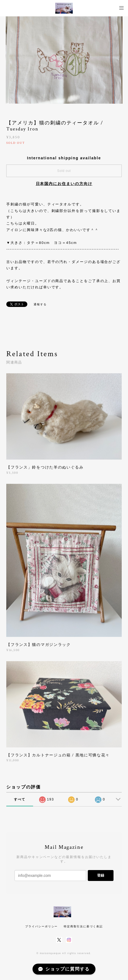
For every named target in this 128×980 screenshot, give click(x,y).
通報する (40, 304)
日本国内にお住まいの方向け (64, 184)
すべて (20, 799)
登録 (101, 875)
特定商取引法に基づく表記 (83, 926)
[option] (64, 60)
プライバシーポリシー (41, 926)
